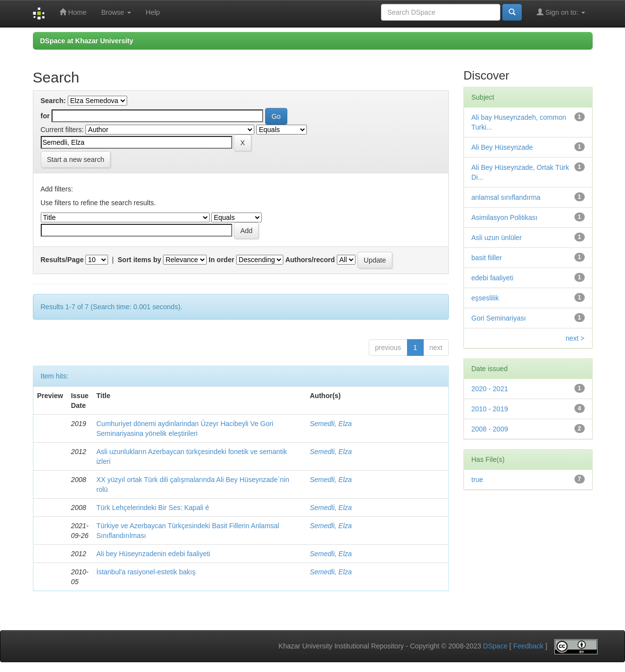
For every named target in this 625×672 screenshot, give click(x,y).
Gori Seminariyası (499, 318)
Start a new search (76, 160)
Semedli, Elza (331, 424)
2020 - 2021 (490, 389)
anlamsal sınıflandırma (506, 197)
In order (221, 260)
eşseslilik (485, 298)
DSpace (495, 646)
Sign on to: (561, 12)
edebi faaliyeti (492, 278)
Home (73, 12)
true (477, 480)
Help (153, 12)
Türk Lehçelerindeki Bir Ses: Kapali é (153, 508)
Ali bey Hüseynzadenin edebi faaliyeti (153, 554)
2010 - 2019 (490, 409)
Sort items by (140, 260)
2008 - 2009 (490, 429)
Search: (53, 101)
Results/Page (62, 260)
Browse (116, 12)
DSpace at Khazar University (87, 41)
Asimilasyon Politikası (504, 217)
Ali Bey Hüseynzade (502, 147)
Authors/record (310, 260)
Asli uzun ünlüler (497, 238)
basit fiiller (487, 258)
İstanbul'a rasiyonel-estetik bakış (146, 572)
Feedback (528, 646)
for (45, 116)
